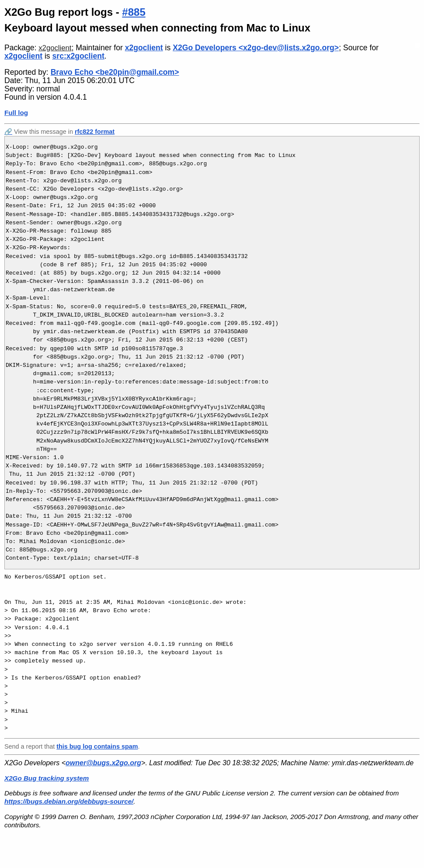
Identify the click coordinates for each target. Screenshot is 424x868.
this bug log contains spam (97, 746)
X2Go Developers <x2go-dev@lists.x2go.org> (256, 48)
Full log (16, 113)
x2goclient (55, 48)
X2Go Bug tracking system (47, 778)
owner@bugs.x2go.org (103, 763)
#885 (134, 12)
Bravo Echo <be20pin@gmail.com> (115, 72)
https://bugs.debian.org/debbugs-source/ (69, 801)
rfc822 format (95, 132)
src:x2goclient (78, 56)
